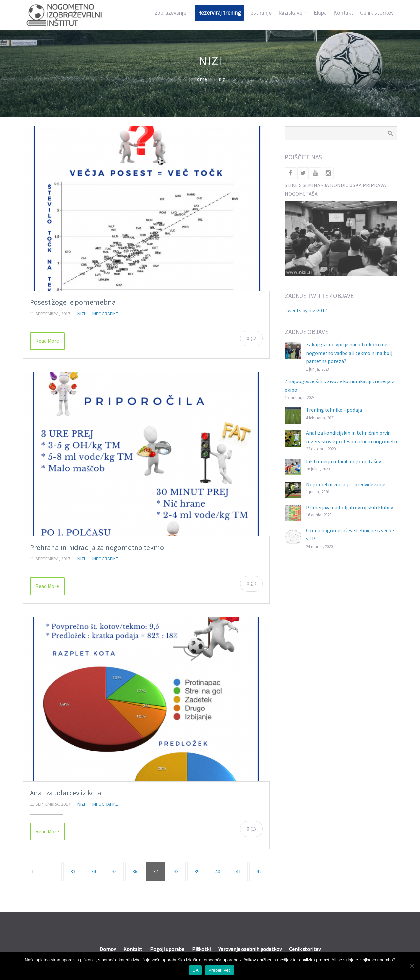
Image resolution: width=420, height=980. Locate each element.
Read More (47, 341)
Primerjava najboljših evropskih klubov (350, 507)
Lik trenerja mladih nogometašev (344, 461)
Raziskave (290, 13)
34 (94, 871)
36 (135, 871)
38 (176, 871)
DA (195, 970)
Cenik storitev (377, 13)
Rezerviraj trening (219, 13)
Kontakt (343, 13)
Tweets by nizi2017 (306, 310)
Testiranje (260, 13)
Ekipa (320, 13)
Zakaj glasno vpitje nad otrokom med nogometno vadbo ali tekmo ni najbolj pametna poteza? (349, 353)
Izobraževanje (170, 13)
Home (200, 79)
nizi (81, 314)
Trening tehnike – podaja (334, 410)
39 (197, 871)
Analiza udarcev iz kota (66, 793)
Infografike (105, 314)
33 (73, 871)
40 (218, 871)
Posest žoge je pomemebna (73, 302)
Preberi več (220, 970)
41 (238, 871)
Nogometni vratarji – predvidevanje (346, 484)
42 (259, 871)
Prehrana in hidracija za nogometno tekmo (97, 547)
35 (114, 871)
